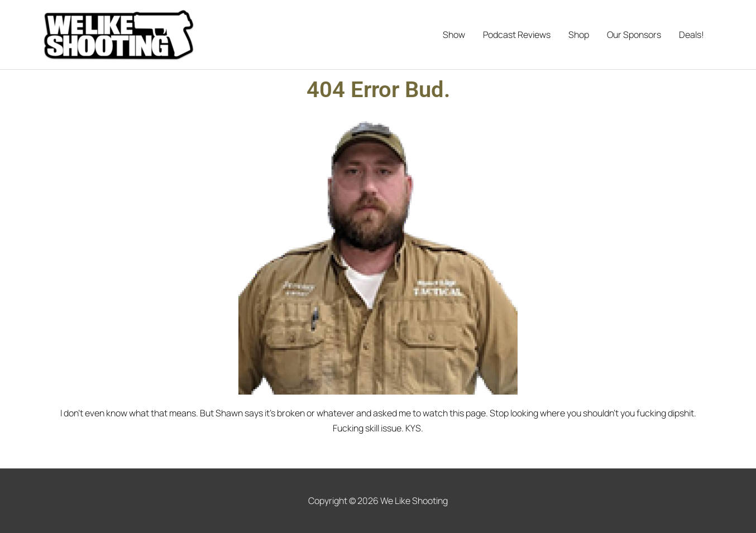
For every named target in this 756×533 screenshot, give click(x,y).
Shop (579, 35)
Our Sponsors (634, 35)
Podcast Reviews (517, 35)
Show (454, 35)
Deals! (692, 35)
